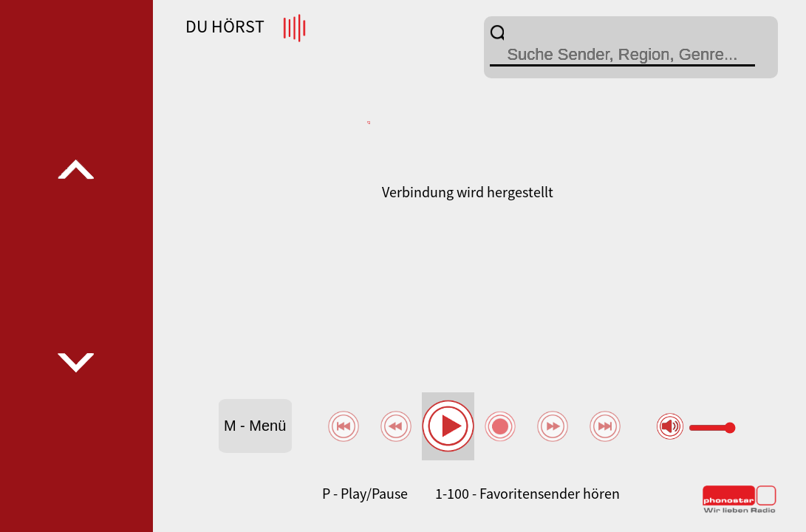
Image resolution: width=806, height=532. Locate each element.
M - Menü (255, 426)
